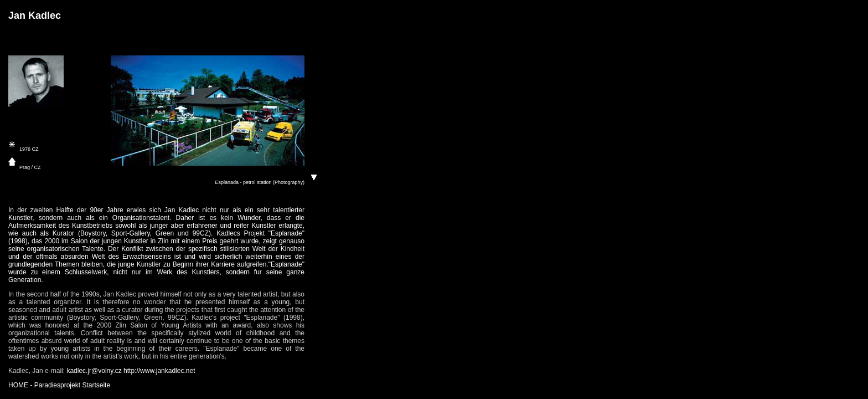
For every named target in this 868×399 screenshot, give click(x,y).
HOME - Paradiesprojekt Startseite (59, 385)
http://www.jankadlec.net (159, 371)
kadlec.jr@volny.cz (94, 371)
